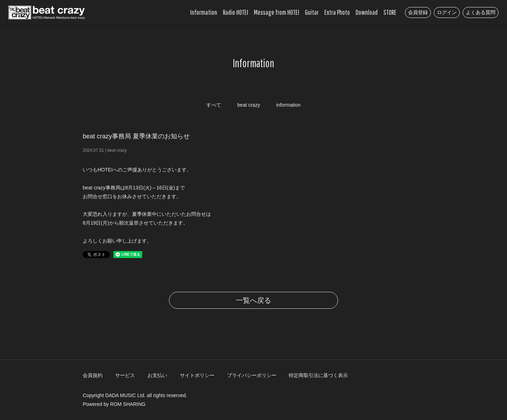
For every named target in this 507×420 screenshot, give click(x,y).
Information (204, 12)
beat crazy (249, 105)
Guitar (312, 12)
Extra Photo (337, 12)
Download (367, 12)
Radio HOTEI (236, 12)
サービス (125, 375)
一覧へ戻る (254, 300)
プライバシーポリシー (252, 375)
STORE (390, 12)
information (289, 105)
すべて (214, 105)
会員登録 (418, 12)
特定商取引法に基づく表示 (318, 375)
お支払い (157, 375)
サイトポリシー (197, 375)
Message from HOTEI (277, 12)
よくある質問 (481, 12)
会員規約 (93, 375)
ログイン (447, 12)
